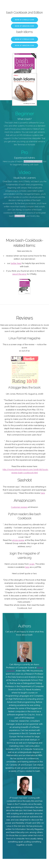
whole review (18, 540)
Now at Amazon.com (24, 26)
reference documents (33, 161)
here (43, 493)
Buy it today (20, 216)
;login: (32, 564)
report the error (19, 274)
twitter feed (16, 263)
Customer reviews (19, 507)
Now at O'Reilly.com (24, 20)
